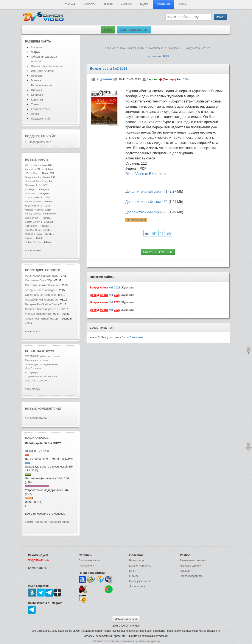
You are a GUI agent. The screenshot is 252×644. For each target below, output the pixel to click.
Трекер (108, 4)
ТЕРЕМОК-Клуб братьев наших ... (44, 356)
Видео (144, 4)
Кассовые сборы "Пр (38, 280)
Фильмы (36, 90)
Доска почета (137, 586)
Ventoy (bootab (33, 214)
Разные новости (41, 85)
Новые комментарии (43, 409)
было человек (132, 337)
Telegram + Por (33, 177)
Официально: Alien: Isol (40, 295)
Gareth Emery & (33, 222)
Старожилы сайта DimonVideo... (43, 376)
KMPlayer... (31, 189)
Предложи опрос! (59, 522)
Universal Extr (32, 181)
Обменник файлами (44, 57)
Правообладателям (191, 576)
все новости (33, 331)
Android (127, 4)
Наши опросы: (38, 438)
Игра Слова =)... (34, 368)
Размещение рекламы (193, 561)
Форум (183, 4)
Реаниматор (137, 561)
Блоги (133, 571)
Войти (108, 30)
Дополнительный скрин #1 (146, 191)
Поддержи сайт (41, 119)
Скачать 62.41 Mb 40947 (158, 252)
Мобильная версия (126, 619)
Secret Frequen (33, 202)
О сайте (134, 576)
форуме (49, 351)
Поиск (35, 114)
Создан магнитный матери (42, 319)
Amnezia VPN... (33, 169)
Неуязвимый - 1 (34, 206)
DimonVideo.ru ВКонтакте (145, 174)
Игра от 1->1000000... (37, 381)
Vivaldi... (30, 238)
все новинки (33, 250)
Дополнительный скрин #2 (146, 202)
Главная (70, 4)
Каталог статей (41, 109)
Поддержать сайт (40, 136)
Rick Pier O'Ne (33, 230)
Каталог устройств (140, 566)
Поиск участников (140, 581)
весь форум (33, 389)
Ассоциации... (33, 372)
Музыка (36, 80)
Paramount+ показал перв (42, 276)
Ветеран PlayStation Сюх (41, 304)
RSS (166, 56)
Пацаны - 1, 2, (33, 185)
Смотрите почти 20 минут (42, 285)
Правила (185, 571)
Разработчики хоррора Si (41, 300)
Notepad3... (31, 194)
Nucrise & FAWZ (34, 234)
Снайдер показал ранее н (42, 309)
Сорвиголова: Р (34, 197)
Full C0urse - (32, 226)
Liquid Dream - (33, 218)
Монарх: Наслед (34, 210)
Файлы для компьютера (47, 66)
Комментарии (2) (36, 522)
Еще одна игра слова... (38, 360)
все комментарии (36, 418)
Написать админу (190, 566)
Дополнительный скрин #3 (146, 212)
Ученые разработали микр (42, 314)
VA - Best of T (32, 165)
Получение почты (89, 561)
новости (53, 270)
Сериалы (37, 95)
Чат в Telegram (136, 220)
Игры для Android (42, 71)
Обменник (164, 4)
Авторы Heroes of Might (40, 290)
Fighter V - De (32, 242)
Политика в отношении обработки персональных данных (126, 641)
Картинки (37, 100)
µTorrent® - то (33, 173)
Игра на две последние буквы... (42, 364)
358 (185, 79)
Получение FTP (88, 566)
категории (154, 56)
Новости (90, 4)
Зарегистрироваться (134, 30)
